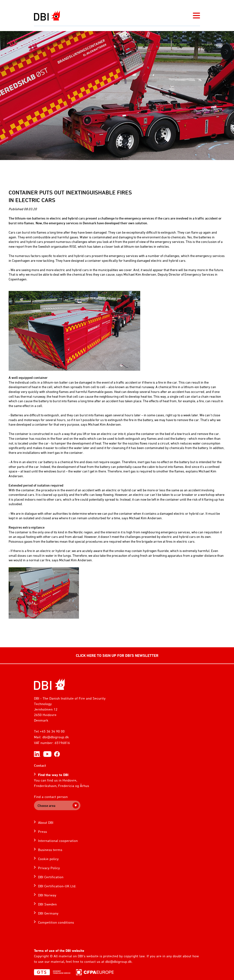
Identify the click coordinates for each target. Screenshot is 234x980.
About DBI (46, 822)
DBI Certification (51, 877)
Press (42, 832)
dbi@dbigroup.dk (56, 737)
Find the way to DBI (53, 775)
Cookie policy (48, 859)
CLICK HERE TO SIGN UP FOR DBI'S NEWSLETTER (117, 655)
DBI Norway (47, 895)
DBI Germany (48, 913)
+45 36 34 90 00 (52, 731)
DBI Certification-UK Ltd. (57, 886)
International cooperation (58, 841)
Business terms (50, 850)
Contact (40, 765)
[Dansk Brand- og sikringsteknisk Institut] (47, 16)
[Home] (49, 684)
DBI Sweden (47, 904)
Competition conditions (56, 922)
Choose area (46, 806)
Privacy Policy (49, 868)
